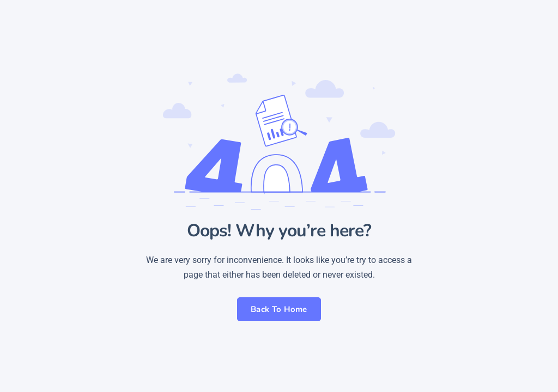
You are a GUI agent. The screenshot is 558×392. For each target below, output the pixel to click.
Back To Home (279, 309)
